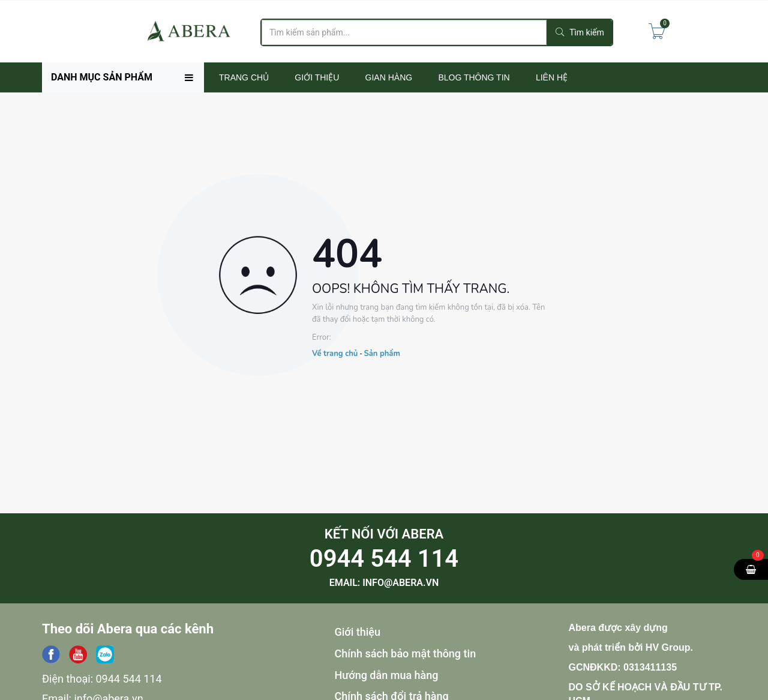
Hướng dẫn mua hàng (387, 675)
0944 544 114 (384, 559)
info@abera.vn (400, 583)
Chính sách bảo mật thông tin (406, 653)
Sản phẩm (382, 354)
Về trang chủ (335, 354)
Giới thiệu (358, 632)
